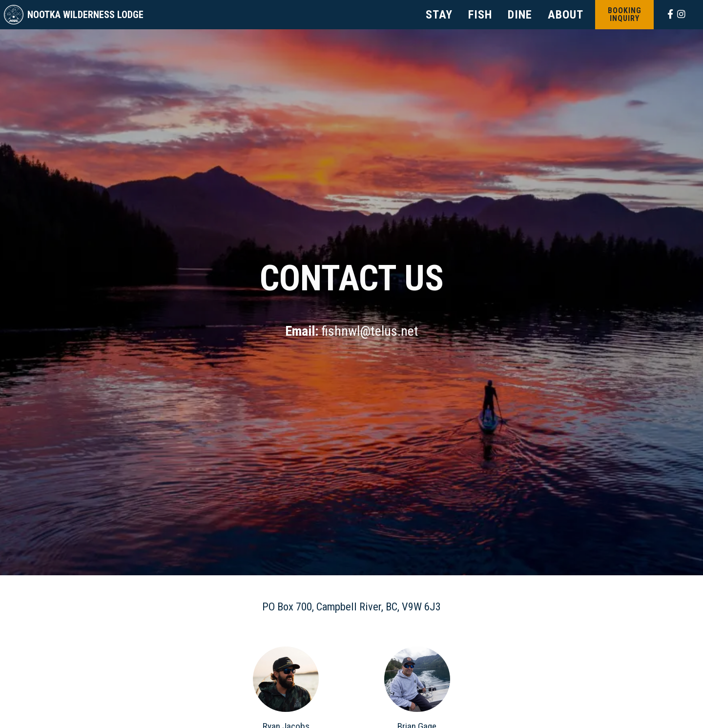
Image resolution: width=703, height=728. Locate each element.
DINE (520, 15)
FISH (480, 15)
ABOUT (566, 15)
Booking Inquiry (625, 14)
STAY (439, 15)
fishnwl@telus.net (370, 331)
